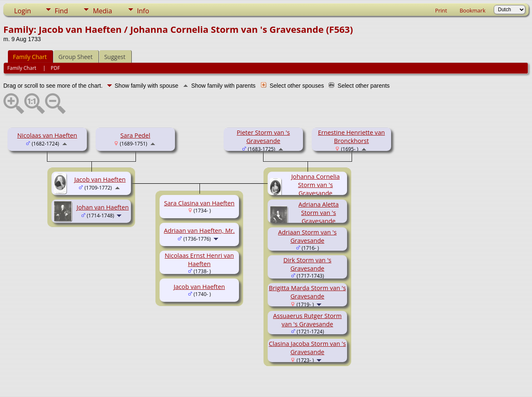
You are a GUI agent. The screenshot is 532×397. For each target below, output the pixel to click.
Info (143, 11)
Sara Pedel (135, 135)
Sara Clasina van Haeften (199, 203)
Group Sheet (76, 57)
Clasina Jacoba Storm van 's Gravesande (307, 348)
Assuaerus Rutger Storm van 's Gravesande (307, 320)
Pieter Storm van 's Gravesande (264, 136)
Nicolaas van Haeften (47, 135)
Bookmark (473, 10)
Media (102, 11)
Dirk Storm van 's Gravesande (308, 264)
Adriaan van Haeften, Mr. (199, 230)
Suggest (115, 57)
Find (62, 11)
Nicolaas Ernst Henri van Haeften (199, 259)
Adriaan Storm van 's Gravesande (307, 236)
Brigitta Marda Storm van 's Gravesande (307, 292)
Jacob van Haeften (100, 179)
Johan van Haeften (103, 207)
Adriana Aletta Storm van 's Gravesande (319, 212)
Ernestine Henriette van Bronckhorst (351, 136)
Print (441, 10)
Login (23, 11)
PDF (55, 68)
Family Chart (30, 57)
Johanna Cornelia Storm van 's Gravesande (316, 185)
